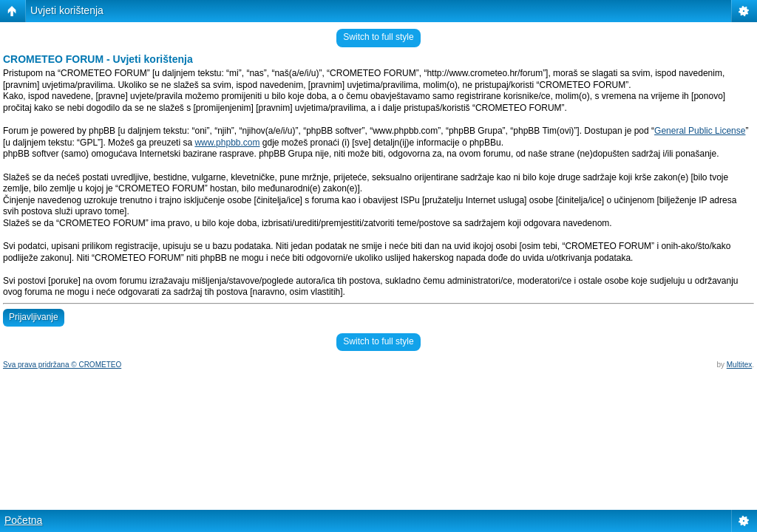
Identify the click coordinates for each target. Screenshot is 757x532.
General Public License (700, 131)
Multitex (739, 365)
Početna (23, 520)
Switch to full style (378, 37)
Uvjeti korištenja (67, 10)
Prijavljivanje (34, 317)
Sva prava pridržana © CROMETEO (62, 365)
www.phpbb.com (227, 143)
